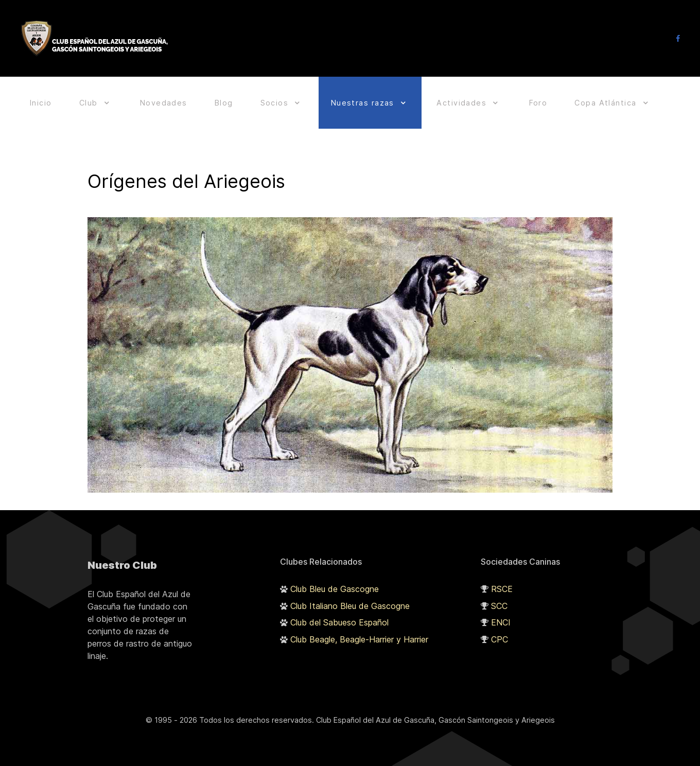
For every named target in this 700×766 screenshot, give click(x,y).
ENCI (501, 617)
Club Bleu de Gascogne (335, 583)
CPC (500, 634)
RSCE (502, 583)
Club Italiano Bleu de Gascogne (350, 600)
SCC (499, 600)
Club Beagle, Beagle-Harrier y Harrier (359, 634)
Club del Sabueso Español (339, 617)
